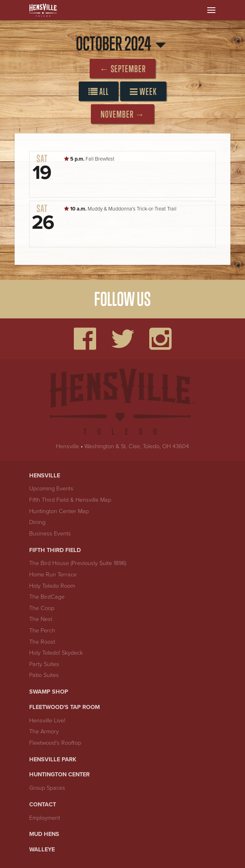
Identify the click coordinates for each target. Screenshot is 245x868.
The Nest (41, 619)
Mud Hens (44, 834)
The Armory (44, 732)
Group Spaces (47, 788)
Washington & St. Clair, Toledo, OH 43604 (137, 446)
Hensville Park (53, 759)
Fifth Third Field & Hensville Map (70, 500)
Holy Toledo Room (52, 586)
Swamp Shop (49, 692)
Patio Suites (44, 675)
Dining (37, 522)
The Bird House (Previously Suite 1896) (78, 563)
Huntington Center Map (59, 511)
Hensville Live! (47, 721)
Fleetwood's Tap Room (64, 707)
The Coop (42, 608)
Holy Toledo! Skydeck (56, 653)
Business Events (50, 534)
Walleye (42, 850)
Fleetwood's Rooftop (55, 743)
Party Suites (44, 664)
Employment (45, 818)
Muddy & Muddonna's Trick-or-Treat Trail (120, 209)
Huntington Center (59, 775)
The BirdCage (47, 597)
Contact (43, 805)
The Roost (42, 642)
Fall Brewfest (89, 159)
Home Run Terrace (53, 575)
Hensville (68, 446)
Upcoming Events (51, 489)
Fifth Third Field (55, 550)
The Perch (42, 631)
